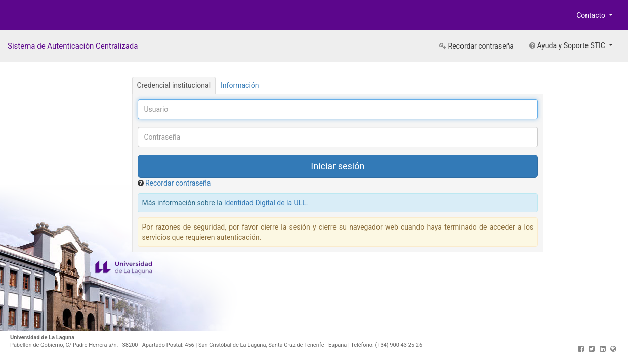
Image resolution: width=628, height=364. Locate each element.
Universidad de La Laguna (40, 17)
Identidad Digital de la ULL (265, 203)
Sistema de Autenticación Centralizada (73, 46)
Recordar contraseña (476, 46)
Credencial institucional (174, 85)
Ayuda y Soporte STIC (568, 45)
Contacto (592, 15)
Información (240, 85)
